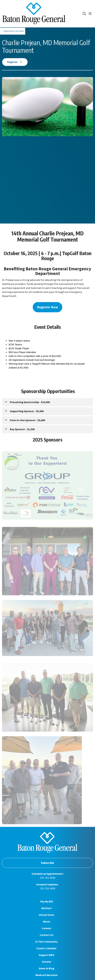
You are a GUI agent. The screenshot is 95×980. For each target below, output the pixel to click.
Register (15, 62)
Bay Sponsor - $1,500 (22, 429)
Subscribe (47, 863)
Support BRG (46, 955)
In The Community (46, 942)
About (47, 922)
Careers (46, 928)
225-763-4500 (48, 878)
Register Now (47, 307)
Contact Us (47, 935)
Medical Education (46, 975)
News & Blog (47, 968)
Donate (47, 962)
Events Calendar (46, 948)
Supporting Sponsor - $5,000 (27, 411)
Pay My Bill (47, 902)
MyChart (46, 908)
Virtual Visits (47, 915)
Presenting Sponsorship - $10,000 (30, 402)
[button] (91, 14)
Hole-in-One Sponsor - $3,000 (27, 420)
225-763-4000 (48, 889)
